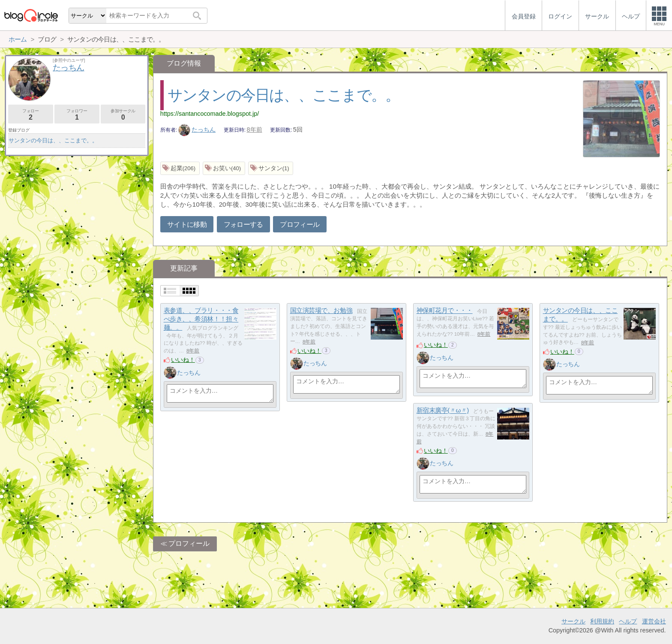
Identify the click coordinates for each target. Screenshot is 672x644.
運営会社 (654, 621)
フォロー (31, 115)
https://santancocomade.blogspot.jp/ (210, 114)
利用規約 (602, 621)
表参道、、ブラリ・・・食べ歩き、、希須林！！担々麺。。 (201, 319)
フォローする (243, 224)
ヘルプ (628, 621)
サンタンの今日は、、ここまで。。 (284, 95)
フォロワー (77, 115)
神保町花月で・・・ (445, 311)
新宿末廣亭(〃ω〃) (443, 411)
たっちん (197, 129)
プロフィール (300, 224)
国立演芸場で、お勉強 (321, 311)
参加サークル (123, 115)
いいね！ (183, 360)
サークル (573, 621)
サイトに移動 (187, 224)
